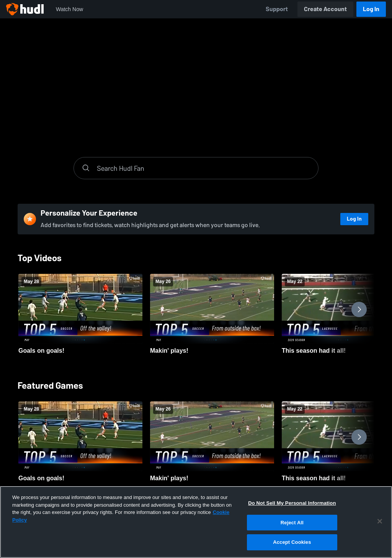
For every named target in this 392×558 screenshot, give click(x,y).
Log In (371, 9)
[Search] (204, 168)
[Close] (380, 521)
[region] (196, 522)
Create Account (325, 9)
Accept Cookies (292, 542)
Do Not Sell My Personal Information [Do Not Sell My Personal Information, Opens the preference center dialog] (292, 503)
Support (277, 9)
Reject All (292, 523)
